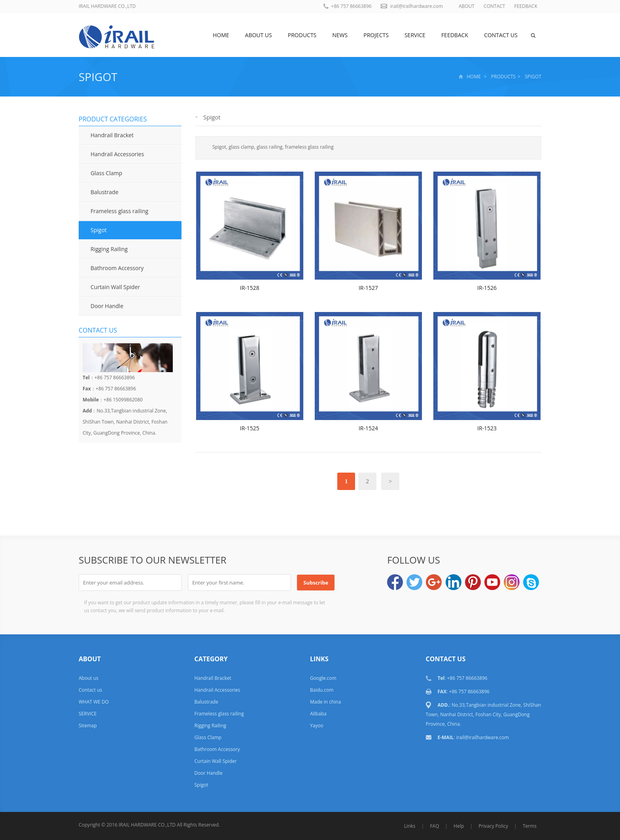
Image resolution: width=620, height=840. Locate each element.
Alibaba (318, 714)
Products (302, 35)
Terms (530, 826)
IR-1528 (250, 288)
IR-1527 (368, 288)
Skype (531, 582)
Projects (376, 35)
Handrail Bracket (112, 135)
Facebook (395, 582)
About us (259, 35)
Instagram (512, 582)
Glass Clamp (106, 173)
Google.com (323, 678)
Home (221, 35)
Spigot (98, 77)
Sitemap (88, 726)
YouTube (492, 582)
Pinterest (473, 582)
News (340, 35)
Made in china (325, 702)
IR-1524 (368, 428)
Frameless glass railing (119, 211)
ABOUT (467, 6)
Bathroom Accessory (117, 268)
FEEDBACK (526, 6)
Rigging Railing (109, 249)
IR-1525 (250, 428)
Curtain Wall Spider (115, 287)
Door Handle (107, 306)
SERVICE (415, 35)
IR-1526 (487, 288)
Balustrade (105, 192)
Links (410, 826)
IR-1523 (487, 428)
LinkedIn (454, 582)
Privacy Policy (493, 826)
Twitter (414, 582)
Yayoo (317, 726)
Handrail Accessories (117, 154)
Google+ (434, 582)
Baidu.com (322, 690)
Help (459, 826)
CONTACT (494, 6)
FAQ (434, 826)
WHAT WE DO (94, 702)
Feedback (455, 35)
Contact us (501, 35)
